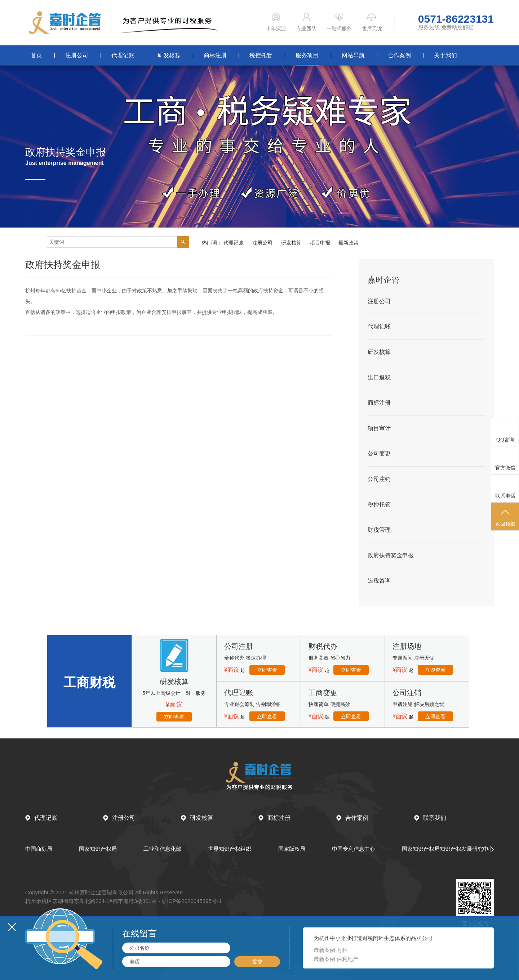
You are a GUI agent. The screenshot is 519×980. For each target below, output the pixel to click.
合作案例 (399, 55)
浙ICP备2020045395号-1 (192, 901)
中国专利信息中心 (354, 849)
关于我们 (445, 55)
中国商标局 (39, 849)
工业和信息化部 (162, 849)
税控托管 (261, 55)
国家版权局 (292, 849)
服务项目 (307, 55)
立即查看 (174, 717)
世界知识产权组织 (230, 849)
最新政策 (349, 243)
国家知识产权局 (98, 849)
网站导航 (353, 55)
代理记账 (123, 55)
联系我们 (435, 818)
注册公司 (77, 55)
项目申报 (320, 243)
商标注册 (215, 55)
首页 (36, 55)
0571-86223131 (456, 19)
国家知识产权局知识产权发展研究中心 (448, 849)
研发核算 (169, 55)
